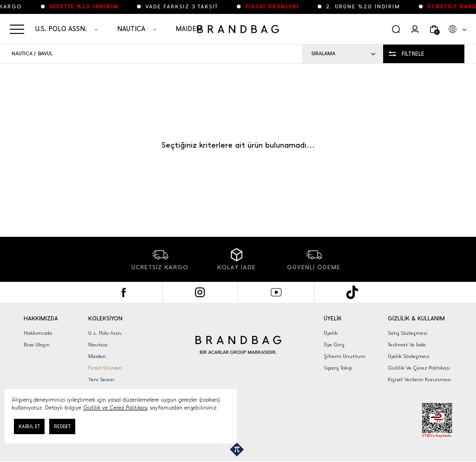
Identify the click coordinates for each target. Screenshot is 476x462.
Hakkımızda (38, 333)
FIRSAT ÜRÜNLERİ (280, 7)
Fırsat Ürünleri (105, 368)
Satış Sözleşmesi (408, 333)
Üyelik (331, 333)
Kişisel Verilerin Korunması (419, 380)
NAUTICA (131, 29)
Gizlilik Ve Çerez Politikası (419, 368)
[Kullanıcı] (415, 29)
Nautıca (98, 345)
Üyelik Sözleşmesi (409, 356)
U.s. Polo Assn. (106, 333)
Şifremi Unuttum (345, 356)
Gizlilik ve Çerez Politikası (115, 408)
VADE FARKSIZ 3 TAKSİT (190, 7)
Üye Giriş (334, 345)
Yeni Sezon (101, 380)
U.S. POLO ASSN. (61, 29)
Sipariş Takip (338, 368)
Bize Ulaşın (37, 345)
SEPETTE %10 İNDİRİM (92, 7)
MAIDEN (188, 29)
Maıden (97, 356)
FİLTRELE (413, 54)
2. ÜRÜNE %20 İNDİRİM (371, 7)
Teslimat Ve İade (407, 345)
